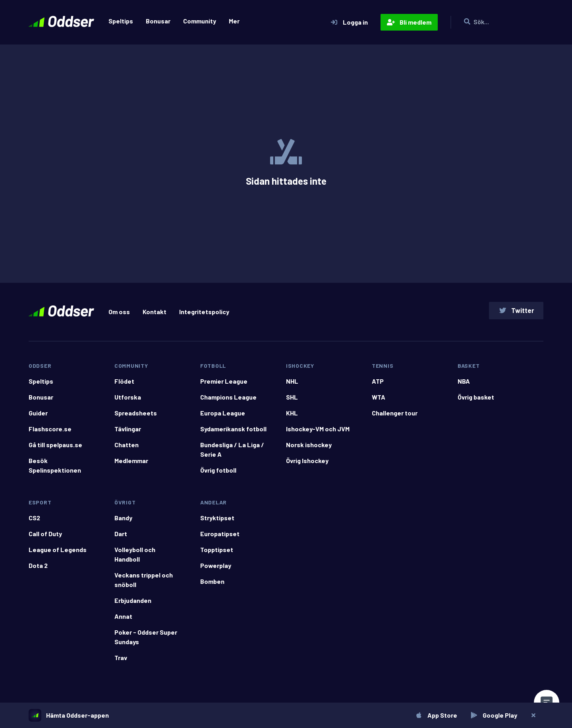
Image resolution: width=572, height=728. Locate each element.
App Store (435, 715)
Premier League (224, 384)
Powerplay (216, 569)
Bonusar (158, 21)
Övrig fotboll (218, 473)
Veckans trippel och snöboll (144, 583)
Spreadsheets (136, 416)
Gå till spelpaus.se (55, 448)
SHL (292, 400)
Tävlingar (128, 432)
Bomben (212, 584)
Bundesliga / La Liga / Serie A (232, 453)
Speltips (121, 21)
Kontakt (155, 313)
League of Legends (58, 553)
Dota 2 (38, 569)
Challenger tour (395, 416)
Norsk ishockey (309, 448)
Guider (38, 416)
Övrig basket (476, 400)
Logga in (349, 22)
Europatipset (220, 537)
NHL (292, 384)
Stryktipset (217, 521)
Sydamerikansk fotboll (233, 432)
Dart (121, 537)
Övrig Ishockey (307, 464)
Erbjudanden (133, 603)
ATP (378, 384)
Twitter (515, 312)
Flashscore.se (50, 432)
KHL (292, 416)
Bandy (123, 521)
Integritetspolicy (204, 313)
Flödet (124, 384)
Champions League (228, 400)
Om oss (119, 313)
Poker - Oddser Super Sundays (146, 640)
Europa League (223, 416)
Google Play (493, 715)
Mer (234, 21)
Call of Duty (45, 537)
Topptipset (217, 553)
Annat (123, 619)
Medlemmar (131, 464)
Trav (121, 661)
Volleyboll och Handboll (135, 557)
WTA (379, 400)
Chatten (127, 448)
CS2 (34, 521)
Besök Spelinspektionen (55, 468)
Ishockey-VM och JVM (318, 432)
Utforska (128, 400)
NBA (464, 384)
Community (200, 21)
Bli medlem (409, 22)
